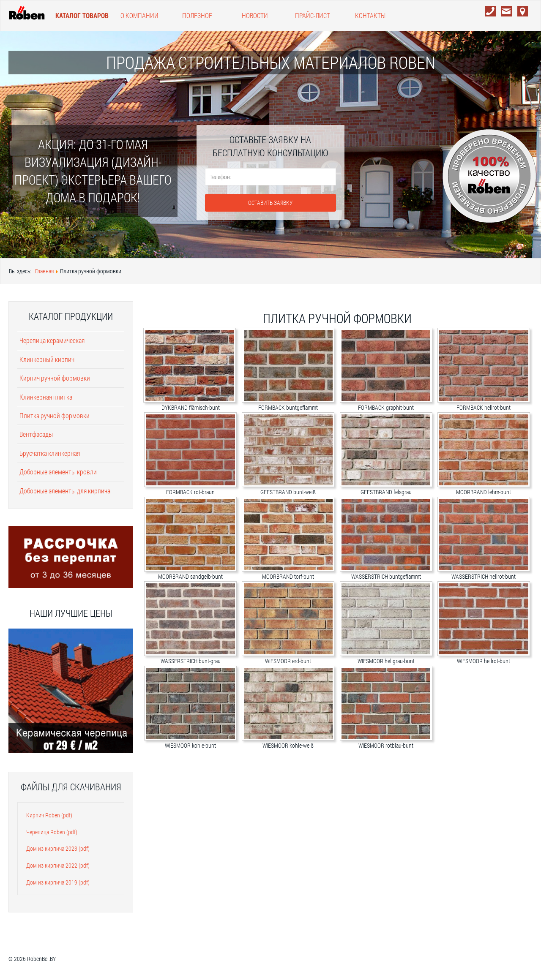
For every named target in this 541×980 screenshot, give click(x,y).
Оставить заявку (270, 203)
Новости (255, 15)
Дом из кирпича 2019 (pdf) (58, 882)
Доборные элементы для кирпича (65, 491)
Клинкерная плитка (46, 397)
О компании (139, 15)
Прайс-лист (313, 15)
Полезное (197, 15)
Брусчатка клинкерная (50, 453)
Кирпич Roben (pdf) (49, 815)
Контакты (370, 15)
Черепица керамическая (52, 340)
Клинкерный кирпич (47, 359)
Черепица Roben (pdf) (52, 832)
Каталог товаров (82, 15)
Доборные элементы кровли (58, 472)
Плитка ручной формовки (55, 415)
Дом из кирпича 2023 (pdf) (58, 848)
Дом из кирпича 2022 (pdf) (58, 865)
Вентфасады (36, 434)
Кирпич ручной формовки (55, 378)
